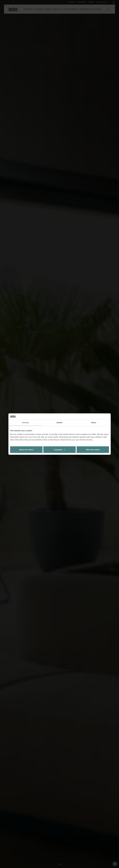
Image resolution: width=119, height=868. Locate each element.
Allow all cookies (93, 449)
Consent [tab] (25, 422)
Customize (60, 449)
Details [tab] (60, 422)
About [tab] (94, 422)
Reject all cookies (26, 449)
